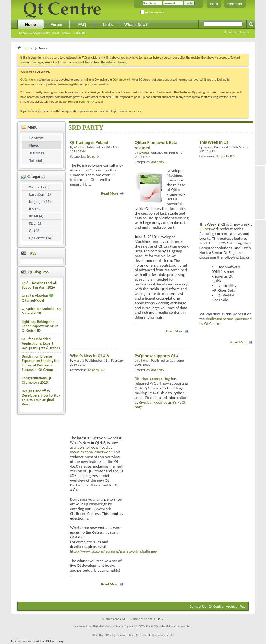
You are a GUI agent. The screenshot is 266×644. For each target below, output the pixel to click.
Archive (232, 607)
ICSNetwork (209, 229)
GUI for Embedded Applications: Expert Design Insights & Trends (41, 343)
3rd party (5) (39, 187)
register (74, 84)
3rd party (93, 156)
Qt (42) (35, 230)
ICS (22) (35, 209)
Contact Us (198, 607)
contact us (134, 111)
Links (108, 25)
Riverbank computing (152, 379)
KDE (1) (35, 223)
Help (214, 4)
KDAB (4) (36, 216)
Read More (113, 193)
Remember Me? (152, 12)
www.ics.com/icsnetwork (91, 452)
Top (243, 607)
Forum (56, 25)
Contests (37, 138)
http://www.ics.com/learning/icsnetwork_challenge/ (114, 551)
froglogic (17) (40, 201)
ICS (232, 156)
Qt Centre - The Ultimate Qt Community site (143, 635)
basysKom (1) (40, 194)
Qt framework (122, 80)
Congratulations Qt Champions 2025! (37, 380)
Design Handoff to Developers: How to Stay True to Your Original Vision (41, 398)
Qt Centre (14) (41, 238)
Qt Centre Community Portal (39, 33)
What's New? (136, 25)
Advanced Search (237, 32)
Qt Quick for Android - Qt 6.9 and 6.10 (41, 311)
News (66, 33)
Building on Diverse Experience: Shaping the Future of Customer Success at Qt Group (41, 363)
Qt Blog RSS (38, 272)
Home (30, 25)
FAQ (82, 25)
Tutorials (36, 161)
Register (235, 4)
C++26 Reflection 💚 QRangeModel (38, 298)
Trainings (79, 33)
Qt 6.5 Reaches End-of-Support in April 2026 (40, 285)
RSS (32, 253)
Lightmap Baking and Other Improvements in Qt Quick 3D (40, 326)
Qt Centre (27, 80)
